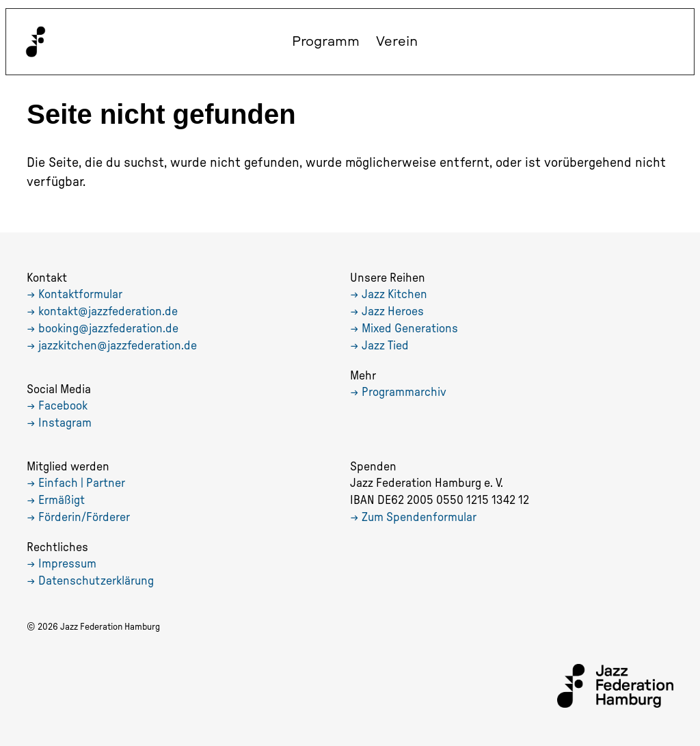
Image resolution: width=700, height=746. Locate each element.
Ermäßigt (62, 501)
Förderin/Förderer (84, 518)
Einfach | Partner (82, 483)
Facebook (63, 406)
